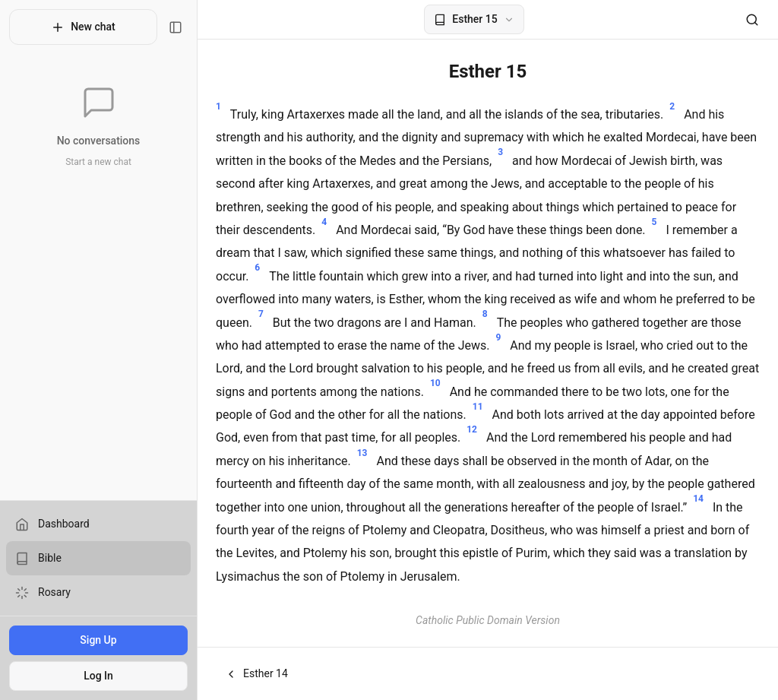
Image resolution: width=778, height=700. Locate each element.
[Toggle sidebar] (176, 27)
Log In (98, 676)
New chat (83, 27)
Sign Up (98, 640)
